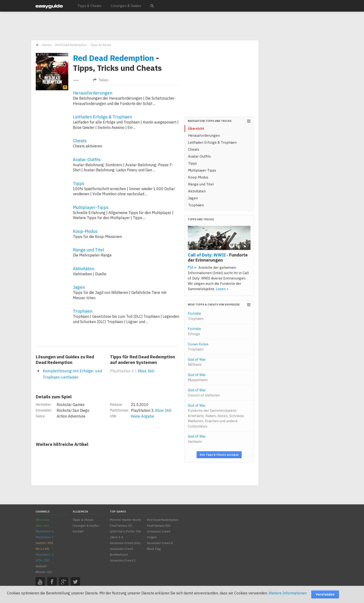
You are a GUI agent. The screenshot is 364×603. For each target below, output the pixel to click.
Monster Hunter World (125, 520)
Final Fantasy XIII (159, 526)
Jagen (79, 287)
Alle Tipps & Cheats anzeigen (219, 455)
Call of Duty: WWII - (218, 257)
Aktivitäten (84, 269)
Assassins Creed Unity (125, 543)
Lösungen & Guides (126, 6)
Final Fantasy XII (121, 526)
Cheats (80, 141)
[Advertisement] (145, 26)
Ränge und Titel (89, 250)
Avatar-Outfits (87, 159)
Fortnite (196, 316)
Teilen (101, 80)
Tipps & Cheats (89, 6)
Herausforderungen (93, 93)
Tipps (79, 183)
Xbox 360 (146, 371)
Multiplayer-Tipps (91, 207)
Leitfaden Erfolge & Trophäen (102, 117)
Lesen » (222, 289)
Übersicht (196, 128)
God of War (197, 362)
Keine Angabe (143, 416)
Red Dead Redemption (113, 58)
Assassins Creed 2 (123, 560)
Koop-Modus (85, 231)
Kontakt (78, 531)
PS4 (192, 267)
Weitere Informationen (288, 593)
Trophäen (83, 311)
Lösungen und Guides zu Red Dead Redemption (65, 360)
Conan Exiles (198, 347)
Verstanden (325, 594)
